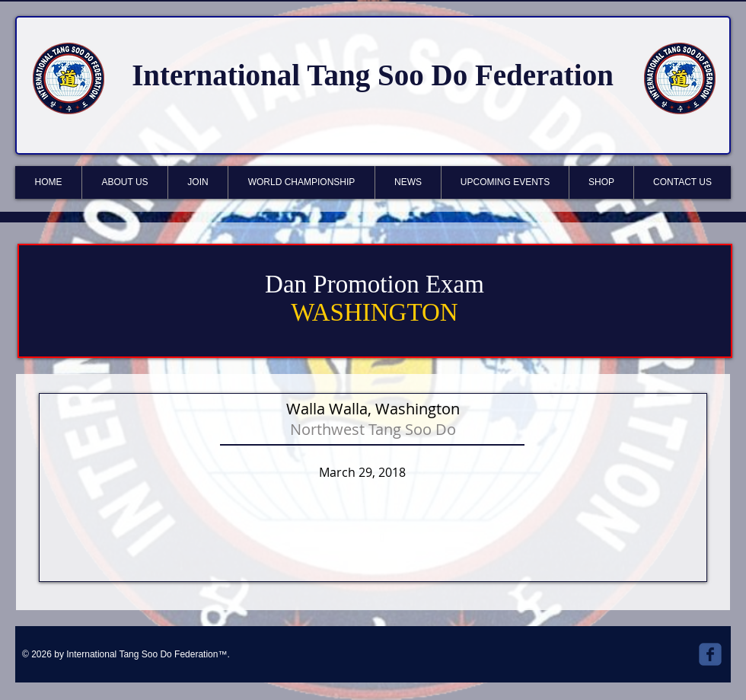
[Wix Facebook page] (710, 654)
